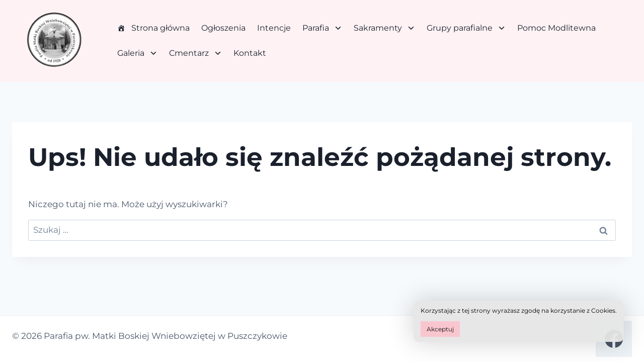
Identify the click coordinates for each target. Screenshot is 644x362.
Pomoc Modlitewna (556, 28)
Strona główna (160, 28)
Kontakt (250, 53)
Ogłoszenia (223, 28)
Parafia (322, 28)
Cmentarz (195, 53)
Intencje (274, 28)
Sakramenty (384, 28)
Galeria (137, 53)
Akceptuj (440, 329)
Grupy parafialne (466, 28)
